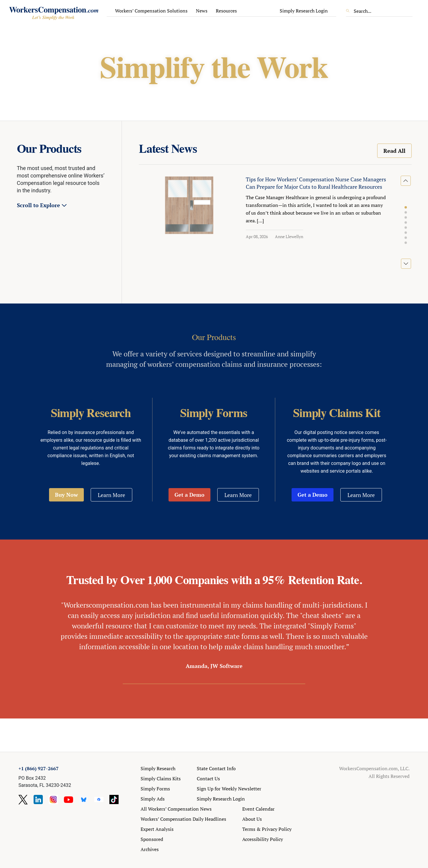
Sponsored (152, 839)
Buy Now (66, 495)
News (202, 11)
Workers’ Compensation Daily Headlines (183, 819)
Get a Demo (189, 495)
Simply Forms (155, 789)
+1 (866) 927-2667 (38, 768)
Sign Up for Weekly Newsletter (229, 789)
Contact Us (208, 779)
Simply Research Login (304, 11)
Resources (226, 11)
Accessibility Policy (263, 839)
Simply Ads (153, 799)
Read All (394, 151)
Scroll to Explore (38, 205)
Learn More (111, 495)
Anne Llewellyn (289, 236)
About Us (252, 819)
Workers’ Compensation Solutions (151, 11)
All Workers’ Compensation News (176, 809)
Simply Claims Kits (161, 779)
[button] (406, 207)
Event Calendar (258, 809)
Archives (150, 849)
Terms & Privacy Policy (267, 829)
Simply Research (158, 768)
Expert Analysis (157, 829)
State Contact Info (216, 768)
